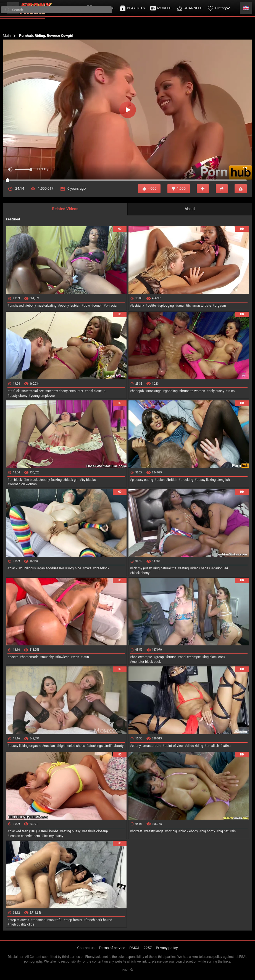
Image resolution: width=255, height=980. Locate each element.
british (173, 480)
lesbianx (138, 306)
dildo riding (195, 746)
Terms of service (112, 948)
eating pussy (71, 831)
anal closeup (96, 391)
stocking (187, 480)
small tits (184, 306)
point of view (174, 746)
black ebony (141, 573)
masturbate (203, 306)
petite (152, 306)
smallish (213, 746)
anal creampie (190, 657)
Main (7, 36)
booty (119, 746)
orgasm (220, 306)
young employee (43, 396)
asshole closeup (96, 831)
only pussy (216, 391)
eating (184, 568)
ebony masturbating (42, 306)
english (224, 480)
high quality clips (22, 924)
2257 (148, 948)
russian (49, 746)
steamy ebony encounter (65, 391)
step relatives (19, 920)
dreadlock (102, 568)
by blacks (89, 480)
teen (76, 657)
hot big (172, 831)
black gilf (72, 480)
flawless (63, 657)
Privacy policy (167, 948)
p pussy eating (142, 480)
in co (231, 391)
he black (32, 480)
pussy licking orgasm (25, 746)
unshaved (16, 306)
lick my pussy (142, 568)
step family (74, 920)
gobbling (171, 391)
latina (226, 746)
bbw (87, 306)
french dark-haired (99, 920)
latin (86, 657)
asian (161, 480)
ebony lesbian (70, 306)
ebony (136, 746)
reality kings (155, 831)
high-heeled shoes (72, 746)
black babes (201, 568)
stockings (154, 391)
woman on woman (23, 484)
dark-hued (221, 568)
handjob (138, 391)
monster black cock (146, 662)
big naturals (227, 831)
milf (109, 746)
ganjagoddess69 (52, 568)
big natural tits (166, 568)
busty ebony (18, 396)
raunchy (48, 657)
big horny (208, 831)
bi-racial (112, 306)
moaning (39, 920)
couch (98, 306)
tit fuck (15, 391)
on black (16, 480)
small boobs (49, 831)
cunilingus (28, 568)
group (160, 657)
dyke (88, 568)
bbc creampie (142, 657)
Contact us (86, 948)
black (13, 568)
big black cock (215, 657)
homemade (30, 657)
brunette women (193, 391)
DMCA (134, 948)
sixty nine (74, 568)
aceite (14, 657)
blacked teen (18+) (23, 831)
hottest (137, 831)
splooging (167, 306)
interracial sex (33, 391)
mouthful (56, 920)
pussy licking (206, 480)
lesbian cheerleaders (25, 836)
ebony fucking (52, 480)
